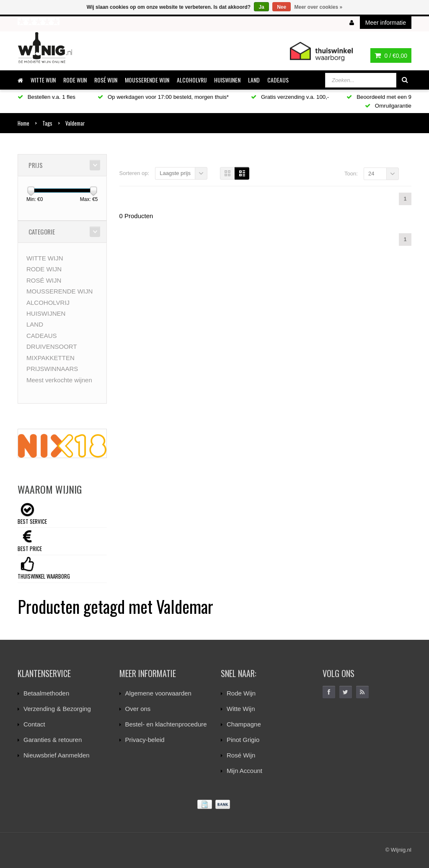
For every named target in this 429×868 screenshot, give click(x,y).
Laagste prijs (175, 173)
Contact (34, 724)
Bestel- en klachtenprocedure (166, 724)
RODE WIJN (75, 80)
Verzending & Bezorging (57, 709)
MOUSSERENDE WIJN (147, 80)
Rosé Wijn (241, 755)
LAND (254, 80)
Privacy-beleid (145, 740)
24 (371, 174)
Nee (282, 7)
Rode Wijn (241, 693)
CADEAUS (278, 80)
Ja (261, 7)
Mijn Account (244, 771)
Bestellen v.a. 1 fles (47, 97)
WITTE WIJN (43, 80)
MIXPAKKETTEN (50, 358)
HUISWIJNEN (227, 80)
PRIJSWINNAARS (52, 369)
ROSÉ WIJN (106, 80)
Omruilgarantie (388, 106)
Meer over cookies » (319, 7)
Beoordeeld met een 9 (379, 97)
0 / (391, 56)
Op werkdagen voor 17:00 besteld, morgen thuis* (163, 97)
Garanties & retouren (53, 740)
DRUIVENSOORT (52, 346)
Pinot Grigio (243, 740)
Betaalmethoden (46, 693)
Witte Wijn (241, 709)
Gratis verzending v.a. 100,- (290, 97)
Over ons (138, 709)
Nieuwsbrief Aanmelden (57, 755)
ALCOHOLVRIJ (192, 80)
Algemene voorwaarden (158, 693)
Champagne (244, 724)
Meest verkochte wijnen (59, 380)
